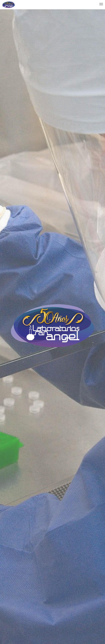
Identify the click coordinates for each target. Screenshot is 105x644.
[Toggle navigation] (101, 4)
